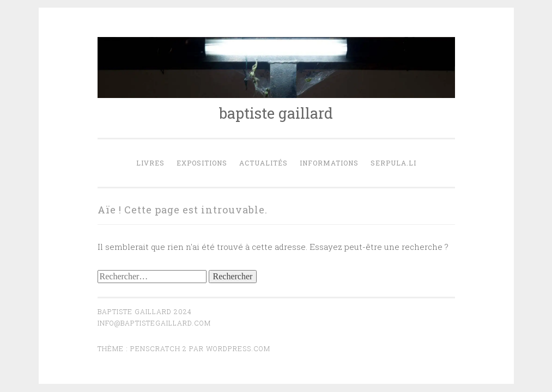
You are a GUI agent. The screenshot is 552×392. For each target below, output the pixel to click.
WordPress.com (238, 348)
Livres (150, 163)
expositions (202, 163)
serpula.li (393, 163)
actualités (263, 163)
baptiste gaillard (276, 113)
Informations (329, 163)
